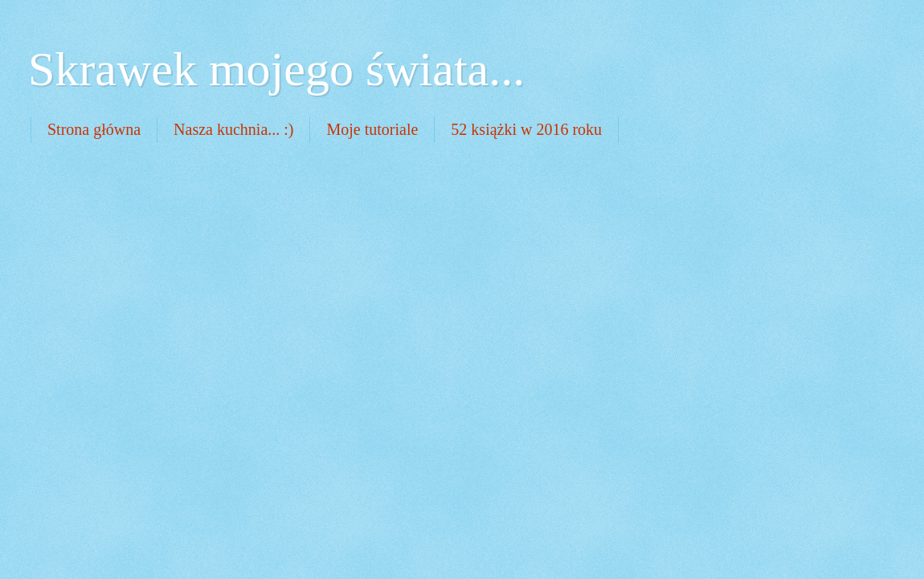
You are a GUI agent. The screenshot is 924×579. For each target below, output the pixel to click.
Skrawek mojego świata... (276, 69)
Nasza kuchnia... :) (233, 129)
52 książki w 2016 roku (526, 129)
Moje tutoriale (372, 129)
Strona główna (94, 129)
